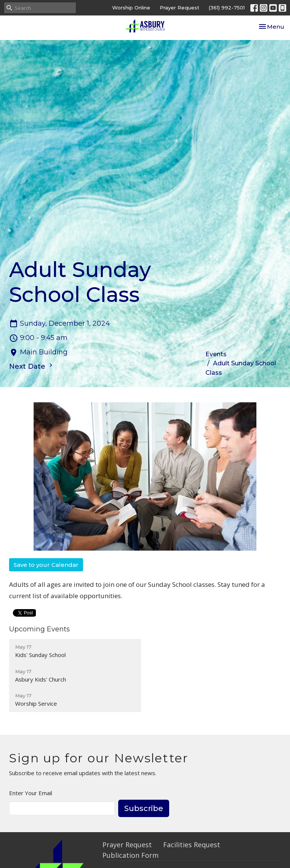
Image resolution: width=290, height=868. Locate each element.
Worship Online (131, 8)
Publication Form (130, 855)
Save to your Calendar (46, 565)
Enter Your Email (31, 793)
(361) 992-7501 (227, 8)
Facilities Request (192, 845)
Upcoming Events (39, 629)
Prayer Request (180, 8)
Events (216, 354)
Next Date (32, 366)
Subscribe (144, 808)
